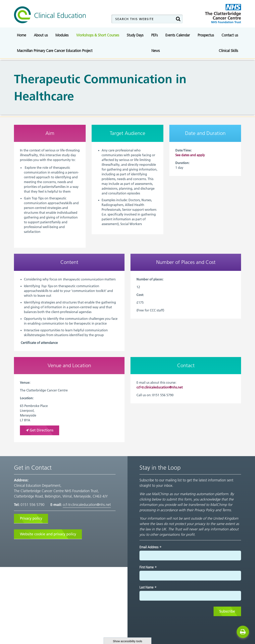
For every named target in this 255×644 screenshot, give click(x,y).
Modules (62, 35)
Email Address (151, 547)
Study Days (135, 35)
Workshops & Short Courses (98, 35)
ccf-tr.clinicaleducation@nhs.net (160, 387)
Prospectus (206, 35)
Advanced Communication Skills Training (125, 45)
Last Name (148, 588)
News (156, 51)
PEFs (154, 35)
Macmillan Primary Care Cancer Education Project (55, 51)
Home (22, 35)
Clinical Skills (228, 51)
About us (41, 35)
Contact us (230, 35)
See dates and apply (190, 155)
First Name (148, 567)
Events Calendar (178, 35)
